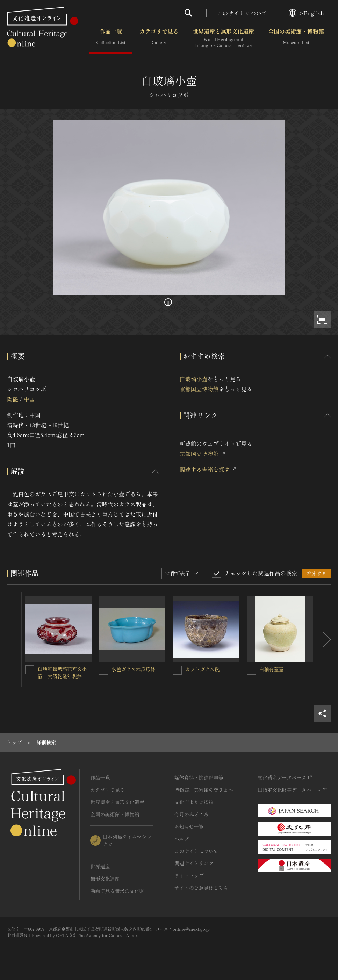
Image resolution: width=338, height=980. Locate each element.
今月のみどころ (192, 814)
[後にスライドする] (324, 640)
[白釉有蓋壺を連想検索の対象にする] (251, 670)
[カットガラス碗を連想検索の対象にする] (177, 670)
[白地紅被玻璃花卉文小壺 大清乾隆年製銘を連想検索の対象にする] (30, 670)
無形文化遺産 (105, 879)
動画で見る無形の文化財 (117, 891)
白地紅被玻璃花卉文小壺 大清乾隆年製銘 (62, 672)
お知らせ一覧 (189, 826)
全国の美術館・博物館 (296, 38)
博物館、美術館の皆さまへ (204, 790)
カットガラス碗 (202, 669)
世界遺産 (100, 866)
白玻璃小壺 (194, 379)
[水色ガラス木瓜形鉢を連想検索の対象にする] (103, 670)
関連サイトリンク (194, 863)
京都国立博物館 (199, 389)
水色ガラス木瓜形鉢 (134, 669)
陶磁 (13, 399)
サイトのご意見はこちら (201, 888)
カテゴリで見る (159, 38)
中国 (29, 399)
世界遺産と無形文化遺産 (223, 38)
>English (306, 13)
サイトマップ (189, 875)
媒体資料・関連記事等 (199, 777)
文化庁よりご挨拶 (194, 802)
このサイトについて (242, 13)
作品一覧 (111, 38)
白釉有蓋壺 (272, 669)
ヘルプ (182, 839)
